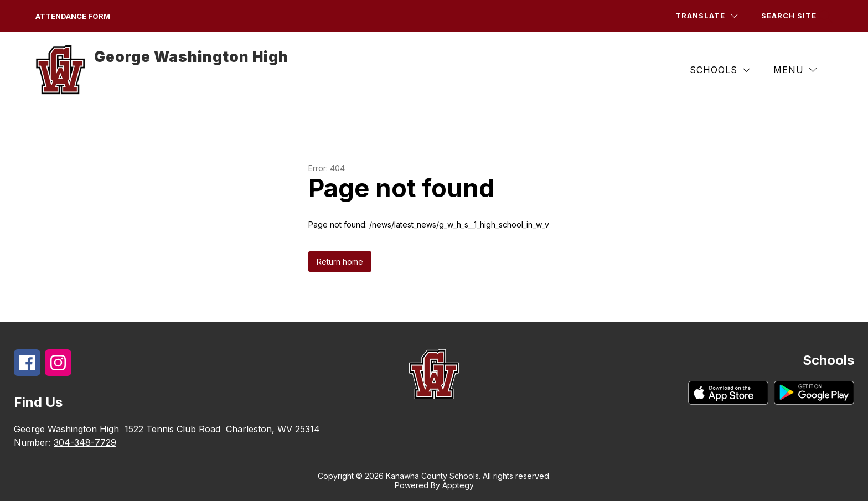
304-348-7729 (85, 442)
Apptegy (458, 485)
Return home (340, 262)
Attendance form (73, 16)
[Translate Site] (707, 16)
